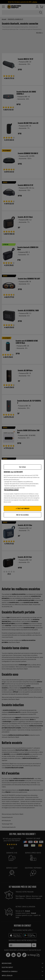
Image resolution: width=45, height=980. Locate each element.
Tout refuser (22, 467)
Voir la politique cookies (11, 490)
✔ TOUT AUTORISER (23, 508)
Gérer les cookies (22, 515)
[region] (22, 490)
